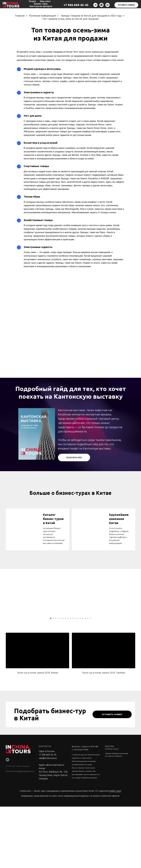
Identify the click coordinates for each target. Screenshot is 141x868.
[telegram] (95, 5)
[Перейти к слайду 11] (75, 680)
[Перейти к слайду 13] (80, 680)
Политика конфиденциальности (20, 833)
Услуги (32, 1)
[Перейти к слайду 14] (83, 680)
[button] (126, 5)
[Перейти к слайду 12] (78, 680)
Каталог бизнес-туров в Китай (53, 519)
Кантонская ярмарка (41, 6)
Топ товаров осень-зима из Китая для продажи (70, 19)
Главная (20, 16)
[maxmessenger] (108, 5)
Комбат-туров (115, 852)
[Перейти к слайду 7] (66, 680)
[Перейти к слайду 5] (61, 680)
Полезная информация (43, 16)
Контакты (42, 9)
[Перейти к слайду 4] (58, 680)
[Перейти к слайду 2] (53, 680)
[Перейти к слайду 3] (56, 680)
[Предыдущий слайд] (17, 645)
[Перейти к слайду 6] (63, 680)
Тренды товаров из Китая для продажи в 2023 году (91, 16)
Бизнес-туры (41, 4)
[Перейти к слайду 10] (73, 680)
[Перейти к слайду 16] (88, 680)
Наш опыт (45, 1)
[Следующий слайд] (124, 645)
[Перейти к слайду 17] (90, 680)
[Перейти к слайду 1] (51, 680)
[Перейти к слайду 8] (68, 680)
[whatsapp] (101, 5)
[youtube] (8, 821)
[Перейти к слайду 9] (70, 680)
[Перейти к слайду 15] (85, 680)
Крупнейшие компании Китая (119, 519)
